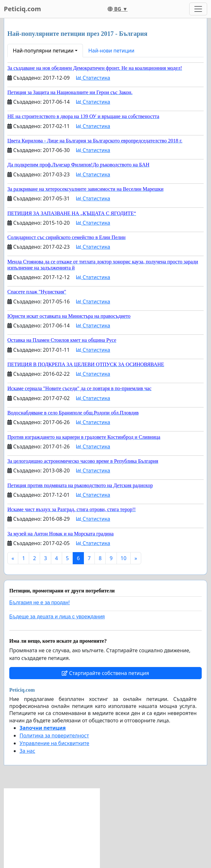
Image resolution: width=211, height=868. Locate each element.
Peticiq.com (22, 9)
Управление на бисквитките (54, 743)
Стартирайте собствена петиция (105, 673)
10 (124, 558)
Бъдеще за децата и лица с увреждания (57, 617)
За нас (27, 751)
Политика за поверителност (54, 735)
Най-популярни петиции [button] (43, 51)
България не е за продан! (40, 603)
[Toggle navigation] (198, 9)
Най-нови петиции (111, 51)
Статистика (93, 78)
